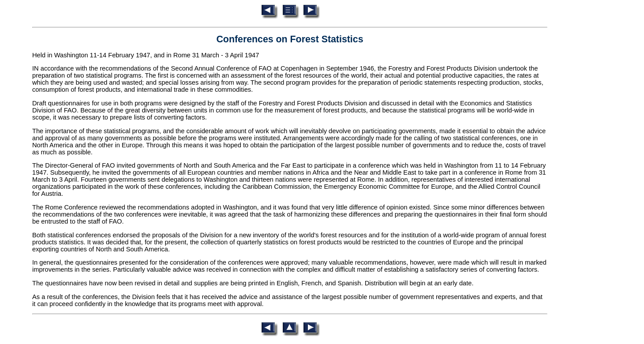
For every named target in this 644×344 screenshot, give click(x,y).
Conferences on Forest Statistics (290, 39)
